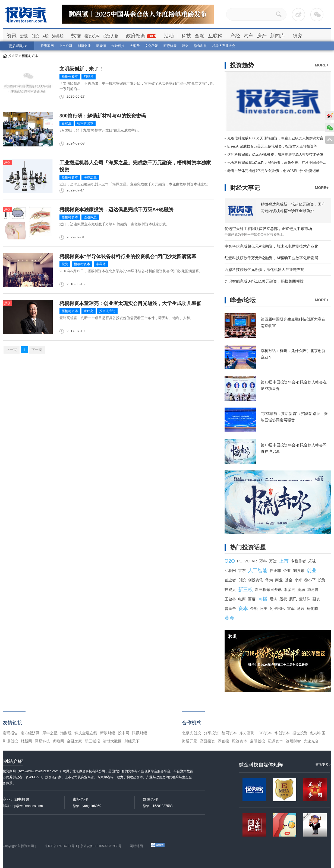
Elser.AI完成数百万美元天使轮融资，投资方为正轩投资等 (272, 146)
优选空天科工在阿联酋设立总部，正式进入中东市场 (268, 229)
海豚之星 (90, 177)
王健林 (230, 599)
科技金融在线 (86, 733)
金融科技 (118, 46)
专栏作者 (298, 561)
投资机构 (92, 36)
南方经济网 (30, 733)
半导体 (101, 264)
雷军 (291, 608)
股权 (283, 599)
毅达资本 (240, 741)
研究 (297, 36)
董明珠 (305, 599)
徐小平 (310, 580)
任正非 (275, 571)
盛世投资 (300, 733)
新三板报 (92, 741)
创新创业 (84, 46)
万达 (273, 561)
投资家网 (47, 46)
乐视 (312, 561)
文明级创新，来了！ (81, 69)
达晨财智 (293, 741)
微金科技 (200, 46)
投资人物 (111, 36)
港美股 (58, 36)
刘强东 (299, 571)
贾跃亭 (230, 608)
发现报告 (10, 733)
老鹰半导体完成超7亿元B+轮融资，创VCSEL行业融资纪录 (273, 171)
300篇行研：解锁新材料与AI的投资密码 (103, 116)
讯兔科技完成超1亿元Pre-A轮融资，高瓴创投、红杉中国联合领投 (279, 163)
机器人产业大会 (224, 46)
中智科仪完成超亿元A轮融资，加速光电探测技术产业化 (271, 246)
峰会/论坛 (243, 300)
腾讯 (293, 599)
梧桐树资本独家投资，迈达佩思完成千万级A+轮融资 (116, 210)
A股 (45, 36)
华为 (269, 580)
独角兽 (313, 590)
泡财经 (66, 733)
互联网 (215, 36)
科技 (186, 36)
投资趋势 (242, 65)
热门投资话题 (248, 547)
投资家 (13, 56)
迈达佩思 (90, 217)
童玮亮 (89, 311)
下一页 (37, 350)
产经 (235, 36)
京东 (242, 571)
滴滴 (301, 590)
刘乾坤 (89, 76)
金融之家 (74, 741)
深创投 (223, 741)
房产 (262, 36)
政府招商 (136, 36)
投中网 (124, 733)
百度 (252, 599)
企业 (287, 571)
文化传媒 (152, 46)
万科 (263, 561)
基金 (289, 580)
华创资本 (282, 733)
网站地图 (136, 846)
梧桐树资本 (70, 76)
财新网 (26, 741)
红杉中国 (318, 733)
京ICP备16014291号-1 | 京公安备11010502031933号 (83, 846)
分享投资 (211, 733)
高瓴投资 (207, 741)
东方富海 (247, 733)
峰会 (185, 46)
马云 (301, 608)
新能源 (101, 46)
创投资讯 (256, 580)
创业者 (230, 580)
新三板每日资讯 (268, 590)
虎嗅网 (58, 741)
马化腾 (312, 608)
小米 (298, 580)
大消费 (135, 46)
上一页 (12, 350)
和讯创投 (10, 741)
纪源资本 (275, 741)
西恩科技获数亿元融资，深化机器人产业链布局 (264, 270)
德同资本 (229, 733)
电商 (242, 599)
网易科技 (42, 741)
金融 (200, 36)
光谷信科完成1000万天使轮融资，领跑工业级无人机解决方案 (275, 138)
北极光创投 (191, 733)
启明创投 (257, 741)
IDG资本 (265, 733)
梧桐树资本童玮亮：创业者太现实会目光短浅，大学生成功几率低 (130, 303)
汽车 (248, 36)
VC (247, 561)
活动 (169, 36)
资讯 (12, 36)
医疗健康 (170, 46)
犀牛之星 (50, 733)
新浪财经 (108, 733)
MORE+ (322, 65)
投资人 (230, 590)
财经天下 (132, 741)
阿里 (264, 608)
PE (240, 561)
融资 (316, 599)
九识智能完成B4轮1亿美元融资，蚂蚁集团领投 (264, 281)
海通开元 (190, 741)
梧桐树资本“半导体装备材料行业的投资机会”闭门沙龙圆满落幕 (128, 257)
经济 (273, 599)
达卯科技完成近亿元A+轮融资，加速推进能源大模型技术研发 (275, 154)
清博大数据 (112, 741)
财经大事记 (245, 188)
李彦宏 (289, 590)
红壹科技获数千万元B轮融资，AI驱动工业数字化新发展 (271, 258)
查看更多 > (323, 765)
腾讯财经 (140, 733)
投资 (65, 264)
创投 (35, 36)
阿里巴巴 (277, 608)
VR (254, 561)
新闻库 (278, 36)
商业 (279, 580)
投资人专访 (107, 311)
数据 (76, 36)
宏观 (24, 36)
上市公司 (66, 46)
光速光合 (311, 741)
